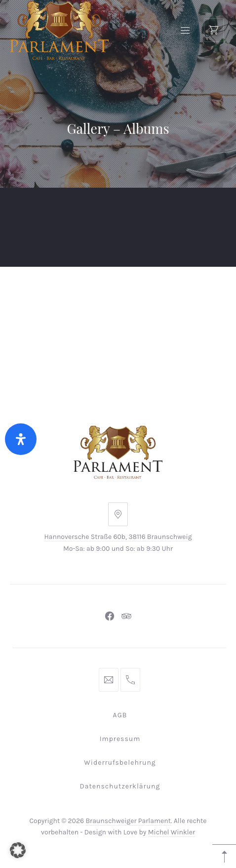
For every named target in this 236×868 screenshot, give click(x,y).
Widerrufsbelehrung (120, 763)
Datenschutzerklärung (120, 786)
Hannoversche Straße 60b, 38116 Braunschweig (118, 537)
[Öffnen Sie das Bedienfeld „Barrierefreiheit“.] (21, 439)
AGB (120, 715)
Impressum (120, 739)
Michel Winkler (172, 832)
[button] (18, 850)
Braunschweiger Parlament (128, 821)
